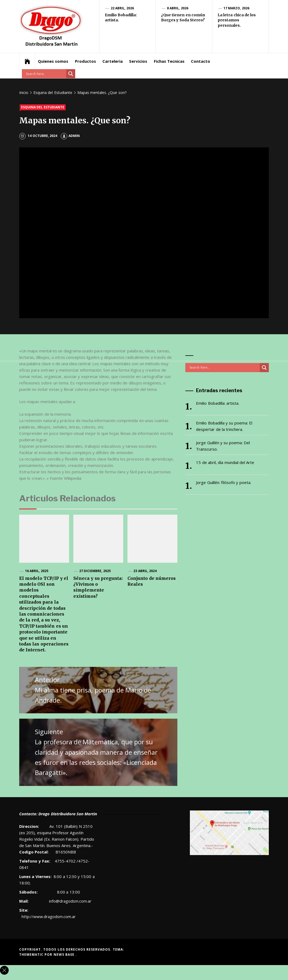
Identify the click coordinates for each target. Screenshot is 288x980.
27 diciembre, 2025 (95, 571)
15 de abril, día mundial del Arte (225, 462)
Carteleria (113, 61)
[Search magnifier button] (71, 74)
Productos (85, 61)
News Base (65, 955)
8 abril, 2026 (178, 8)
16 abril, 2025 (37, 571)
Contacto (201, 61)
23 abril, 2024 (145, 571)
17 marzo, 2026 (236, 8)
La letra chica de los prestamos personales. (237, 20)
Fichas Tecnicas (169, 61)
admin (70, 136)
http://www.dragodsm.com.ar (49, 916)
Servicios (138, 61)
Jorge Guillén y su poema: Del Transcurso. (223, 446)
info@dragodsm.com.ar (70, 901)
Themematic (32, 955)
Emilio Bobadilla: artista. (218, 403)
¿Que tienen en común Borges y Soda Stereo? (183, 18)
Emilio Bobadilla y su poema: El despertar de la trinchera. (224, 426)
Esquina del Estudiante (43, 107)
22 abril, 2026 (122, 8)
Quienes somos (53, 61)
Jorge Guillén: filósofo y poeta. (223, 482)
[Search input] (45, 74)
